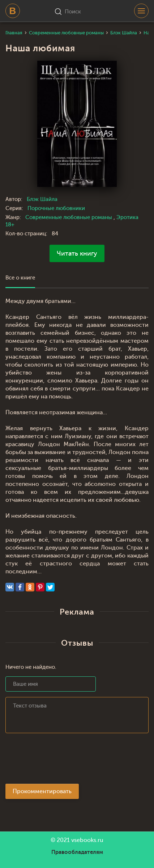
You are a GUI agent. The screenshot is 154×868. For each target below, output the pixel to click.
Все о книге (20, 278)
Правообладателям (77, 852)
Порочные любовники (56, 208)
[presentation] (60, 761)
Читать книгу (77, 253)
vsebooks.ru (87, 840)
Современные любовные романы (69, 217)
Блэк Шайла (42, 199)
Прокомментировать (42, 791)
